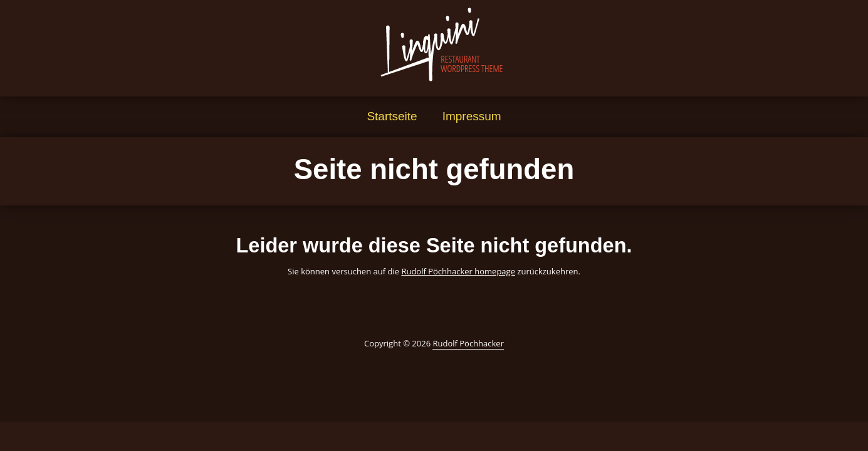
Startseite (392, 116)
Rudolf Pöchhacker (468, 343)
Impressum (472, 116)
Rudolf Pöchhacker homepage (458, 271)
